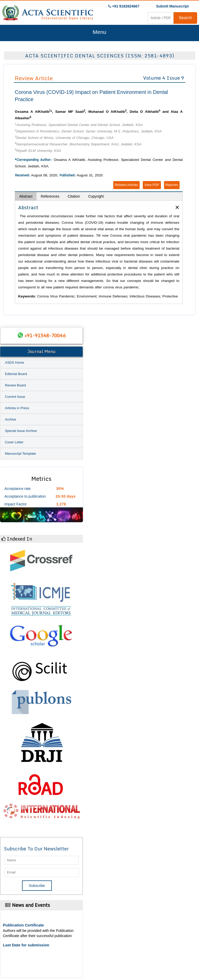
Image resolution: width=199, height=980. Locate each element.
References (50, 196)
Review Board (15, 385)
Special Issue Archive (21, 431)
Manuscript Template (20, 454)
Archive (10, 419)
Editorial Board (16, 374)
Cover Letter (14, 442)
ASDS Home (15, 362)
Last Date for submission (26, 945)
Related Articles (126, 185)
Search (185, 18)
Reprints (172, 185)
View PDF (152, 185)
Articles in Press (17, 408)
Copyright (96, 196)
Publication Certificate (23, 925)
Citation (74, 196)
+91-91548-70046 (45, 335)
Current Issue (15, 397)
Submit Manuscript (172, 6)
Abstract (26, 196)
